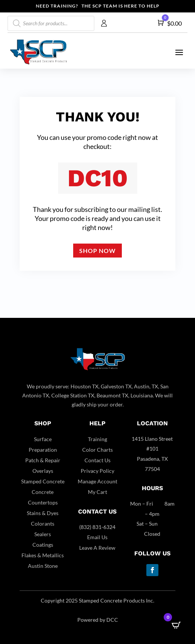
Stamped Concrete (43, 481)
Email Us (97, 537)
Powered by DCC (98, 620)
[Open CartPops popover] (176, 625)
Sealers (43, 534)
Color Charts (97, 450)
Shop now (97, 251)
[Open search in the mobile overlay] (51, 23)
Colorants (43, 524)
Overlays (43, 471)
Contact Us (97, 460)
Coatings (43, 545)
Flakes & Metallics (43, 555)
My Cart (97, 492)
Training (97, 439)
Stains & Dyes (43, 513)
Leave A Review (97, 548)
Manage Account (97, 481)
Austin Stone (43, 566)
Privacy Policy (97, 471)
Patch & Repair (43, 460)
